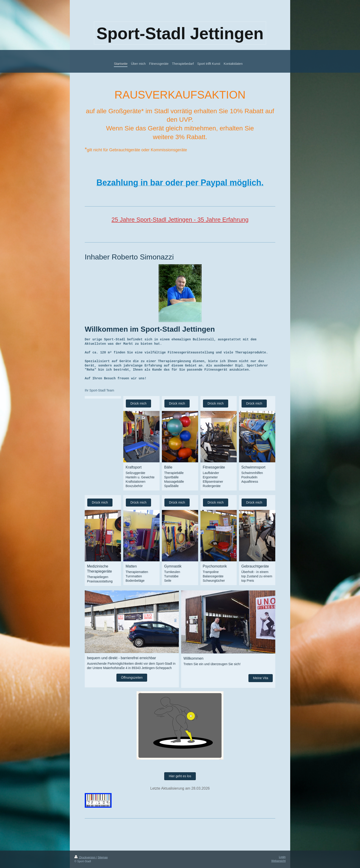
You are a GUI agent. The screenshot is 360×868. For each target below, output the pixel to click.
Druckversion (85, 857)
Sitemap (103, 857)
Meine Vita (261, 678)
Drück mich (138, 403)
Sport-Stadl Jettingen (180, 33)
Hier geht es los (180, 776)
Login (282, 857)
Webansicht (278, 861)
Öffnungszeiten (132, 678)
